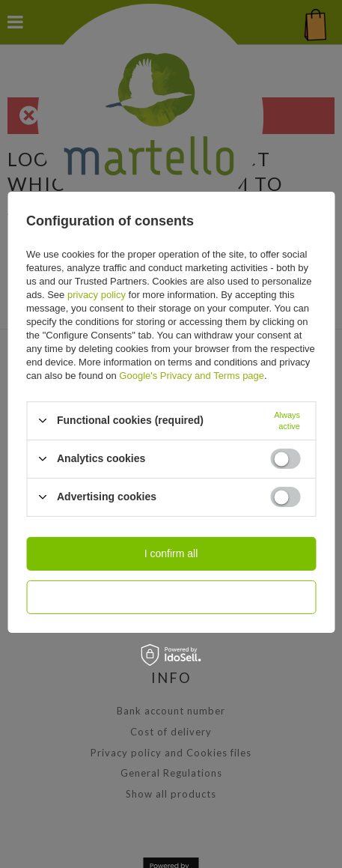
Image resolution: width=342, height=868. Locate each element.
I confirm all (171, 553)
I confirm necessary (171, 597)
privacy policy (97, 294)
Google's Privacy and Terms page (192, 375)
